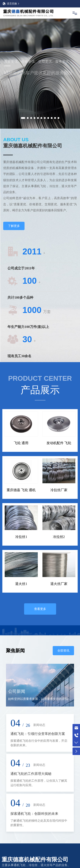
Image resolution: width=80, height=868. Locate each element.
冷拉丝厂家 (59, 459)
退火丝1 (21, 552)
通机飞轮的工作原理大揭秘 (31, 742)
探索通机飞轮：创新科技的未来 (34, 782)
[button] (23, 88)
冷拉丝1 (21, 506)
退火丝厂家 (59, 552)
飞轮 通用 (21, 412)
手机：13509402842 (25, 843)
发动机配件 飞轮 (59, 412)
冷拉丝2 (59, 506)
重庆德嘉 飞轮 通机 (21, 459)
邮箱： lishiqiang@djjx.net (29, 851)
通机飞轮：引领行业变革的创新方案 (38, 702)
